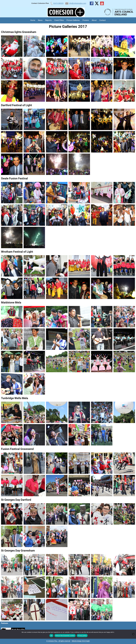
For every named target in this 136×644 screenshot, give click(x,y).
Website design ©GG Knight (81, 641)
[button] (12, 46)
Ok (51, 636)
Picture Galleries (73, 20)
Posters (86, 20)
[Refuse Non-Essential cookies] (133, 634)
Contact (103, 20)
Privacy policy (82, 636)
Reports (48, 20)
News (40, 20)
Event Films (59, 20)
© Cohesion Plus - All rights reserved (58, 641)
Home (33, 20)
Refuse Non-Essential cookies (65, 636)
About (94, 20)
